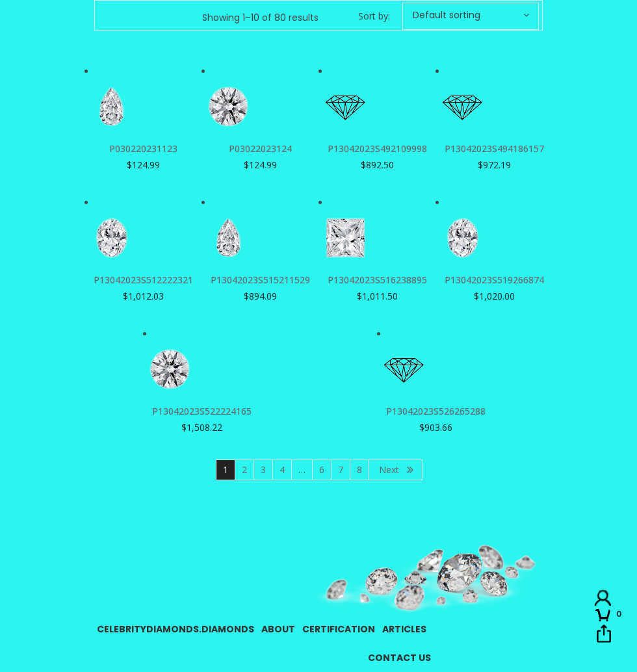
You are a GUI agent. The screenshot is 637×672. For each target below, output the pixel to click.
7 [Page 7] (341, 470)
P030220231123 (143, 149)
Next (389, 470)
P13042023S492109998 (377, 149)
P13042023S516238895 (377, 280)
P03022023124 (260, 149)
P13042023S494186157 (494, 149)
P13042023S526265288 (436, 411)
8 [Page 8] (359, 470)
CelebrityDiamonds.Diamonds (175, 629)
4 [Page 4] (282, 470)
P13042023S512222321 (143, 280)
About (278, 629)
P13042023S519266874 (494, 280)
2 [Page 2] (244, 470)
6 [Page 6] (322, 470)
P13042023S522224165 (202, 411)
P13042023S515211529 (260, 280)
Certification (339, 629)
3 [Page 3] (263, 470)
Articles (404, 629)
